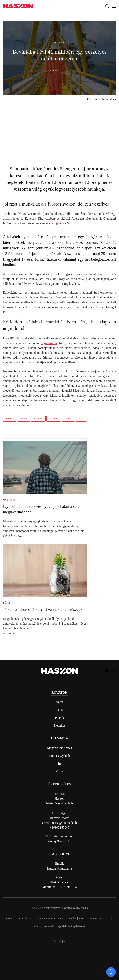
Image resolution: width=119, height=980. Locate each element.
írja (56, 223)
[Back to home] (18, 6)
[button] (107, 6)
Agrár (59, 702)
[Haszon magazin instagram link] (107, 671)
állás (81, 419)
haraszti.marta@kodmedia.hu (59, 823)
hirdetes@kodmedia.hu (59, 803)
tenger (24, 419)
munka (10, 419)
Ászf (110, 919)
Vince (59, 771)
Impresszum (96, 919)
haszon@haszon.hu (59, 868)
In (59, 764)
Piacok (59, 718)
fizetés (68, 419)
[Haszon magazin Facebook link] (114, 671)
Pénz (59, 710)
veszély (54, 419)
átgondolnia (49, 343)
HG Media (82, 908)
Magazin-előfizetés (60, 748)
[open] (111, 972)
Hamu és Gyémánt (59, 756)
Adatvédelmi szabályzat (50, 919)
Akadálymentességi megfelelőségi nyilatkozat (59, 926)
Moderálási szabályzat (19, 919)
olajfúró (38, 419)
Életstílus (59, 725)
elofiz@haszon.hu (59, 841)
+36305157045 (59, 828)
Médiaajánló (76, 919)
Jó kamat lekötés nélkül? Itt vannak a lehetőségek (43, 609)
